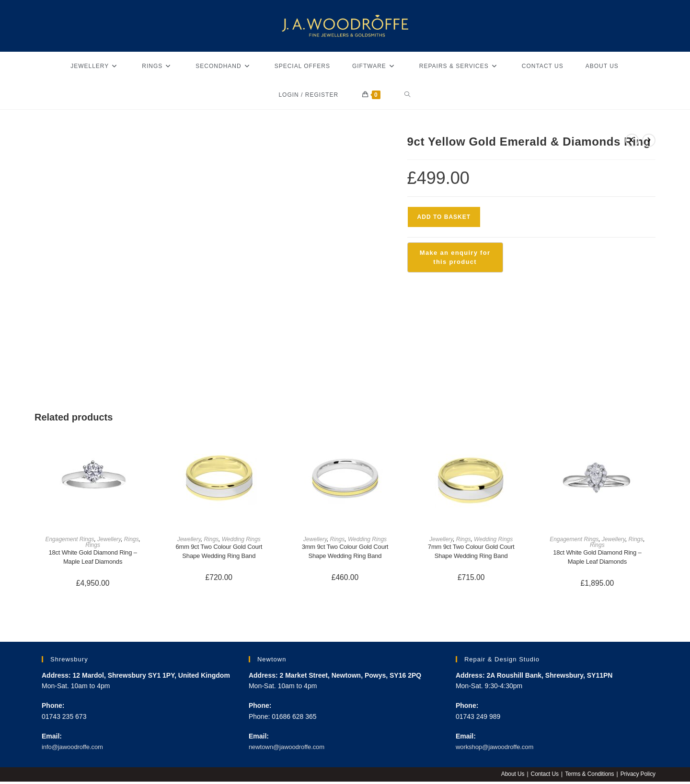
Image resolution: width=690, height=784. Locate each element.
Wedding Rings (241, 539)
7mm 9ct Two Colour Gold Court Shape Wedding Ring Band (471, 552)
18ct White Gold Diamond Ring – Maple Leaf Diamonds (93, 558)
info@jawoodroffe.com (75, 749)
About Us (511, 776)
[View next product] (649, 140)
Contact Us (543, 776)
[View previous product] (632, 140)
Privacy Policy (638, 776)
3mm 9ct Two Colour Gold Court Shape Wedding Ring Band (345, 552)
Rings (132, 539)
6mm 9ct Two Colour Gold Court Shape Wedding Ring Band (219, 552)
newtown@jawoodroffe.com (290, 749)
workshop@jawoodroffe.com (498, 749)
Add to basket (444, 217)
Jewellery (109, 539)
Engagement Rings (69, 539)
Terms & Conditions (588, 776)
